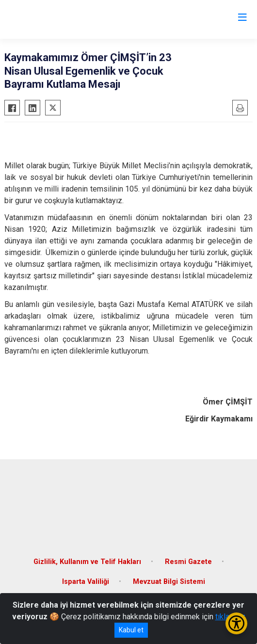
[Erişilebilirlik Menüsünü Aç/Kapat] (236, 623)
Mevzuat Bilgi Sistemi (169, 582)
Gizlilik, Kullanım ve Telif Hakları (87, 562)
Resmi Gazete (188, 562)
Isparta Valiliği (86, 582)
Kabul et (131, 630)
